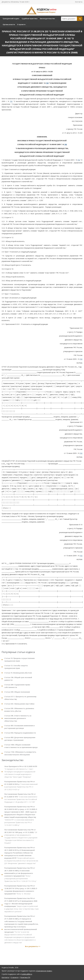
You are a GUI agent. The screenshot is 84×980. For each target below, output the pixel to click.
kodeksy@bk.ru (27, 974)
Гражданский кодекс (11, 19)
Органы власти (9, 24)
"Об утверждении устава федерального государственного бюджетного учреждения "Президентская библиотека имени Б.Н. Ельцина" (21, 838)
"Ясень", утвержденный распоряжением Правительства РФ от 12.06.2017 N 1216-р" (20, 876)
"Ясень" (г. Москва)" (21, 891)
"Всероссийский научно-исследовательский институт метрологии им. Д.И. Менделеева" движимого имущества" (21, 857)
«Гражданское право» (44, 971)
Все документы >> (33, 948)
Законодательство (47, 19)
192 (47, 83)
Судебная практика (30, 19)
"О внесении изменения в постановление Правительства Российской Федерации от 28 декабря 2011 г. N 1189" (21, 799)
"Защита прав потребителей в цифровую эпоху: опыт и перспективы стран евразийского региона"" (21, 906)
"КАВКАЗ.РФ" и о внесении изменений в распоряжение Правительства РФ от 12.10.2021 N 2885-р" (21, 817)
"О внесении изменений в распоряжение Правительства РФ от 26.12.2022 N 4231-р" (21, 787)
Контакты (79, 2)
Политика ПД (25, 977)
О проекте (21, 24)
